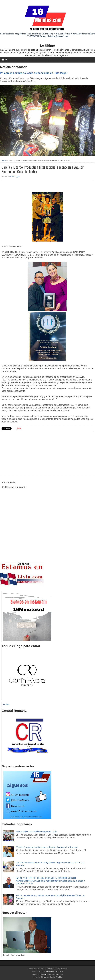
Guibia (6, 704)
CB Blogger (15, 177)
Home (4, 160)
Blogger (44, 977)
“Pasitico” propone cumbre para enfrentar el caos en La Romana (47, 847)
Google (52, 977)
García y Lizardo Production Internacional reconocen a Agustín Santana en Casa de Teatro (43, 169)
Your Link (43, 974)
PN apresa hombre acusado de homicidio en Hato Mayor (34, 73)
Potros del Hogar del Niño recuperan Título (36, 832)
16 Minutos (49, 969)
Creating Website (47, 971)
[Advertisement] (25, 453)
